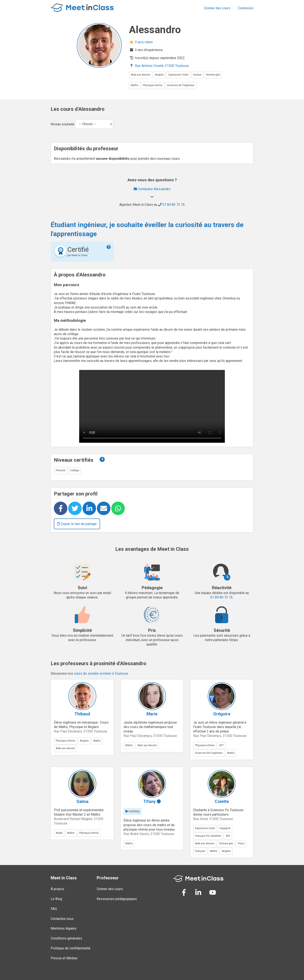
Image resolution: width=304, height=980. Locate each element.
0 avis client (141, 42)
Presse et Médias (64, 958)
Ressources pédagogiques (117, 899)
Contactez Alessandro (152, 189)
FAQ (54, 909)
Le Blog (56, 899)
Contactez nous (62, 919)
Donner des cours (217, 8)
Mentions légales (64, 928)
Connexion (246, 8)
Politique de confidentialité (71, 948)
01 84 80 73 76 (171, 205)
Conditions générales (66, 938)
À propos (57, 889)
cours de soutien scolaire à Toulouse (101, 673)
